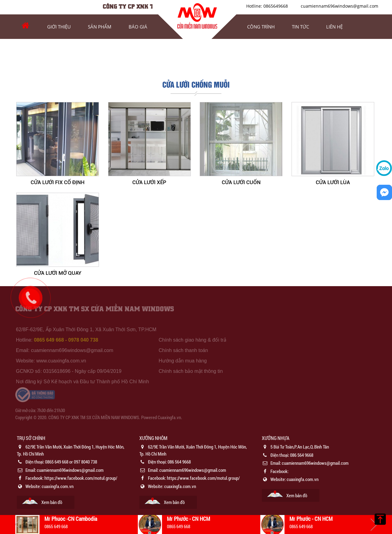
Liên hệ (334, 27)
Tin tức (300, 27)
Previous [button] (18, 525)
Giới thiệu (59, 27)
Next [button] (374, 525)
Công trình (261, 27)
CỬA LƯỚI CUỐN (241, 182)
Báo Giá (138, 27)
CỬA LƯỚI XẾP (149, 182)
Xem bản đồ (52, 502)
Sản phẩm (100, 27)
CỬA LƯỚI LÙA (333, 182)
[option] (73, 472)
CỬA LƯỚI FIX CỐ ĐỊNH (58, 182)
